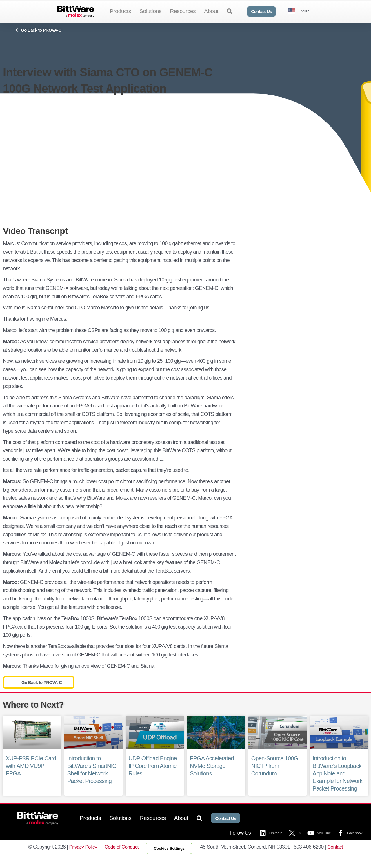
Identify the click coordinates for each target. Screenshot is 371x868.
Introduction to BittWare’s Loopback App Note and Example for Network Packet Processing (337, 783)
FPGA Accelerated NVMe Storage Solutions (212, 775)
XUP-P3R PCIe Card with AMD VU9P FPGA (31, 775)
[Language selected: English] (301, 11)
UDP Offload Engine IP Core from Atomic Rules (152, 775)
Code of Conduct (120, 857)
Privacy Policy (79, 857)
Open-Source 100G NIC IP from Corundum (275, 775)
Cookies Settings (171, 859)
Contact (339, 857)
